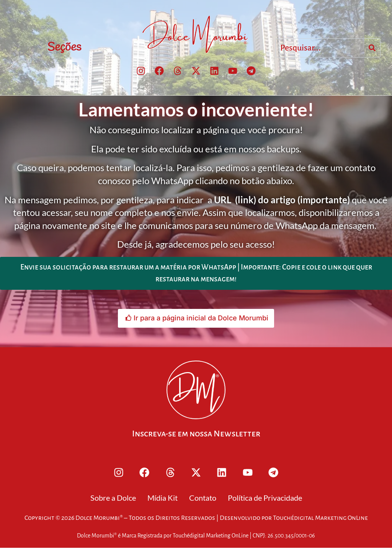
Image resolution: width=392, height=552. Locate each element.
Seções (64, 48)
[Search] (372, 48)
